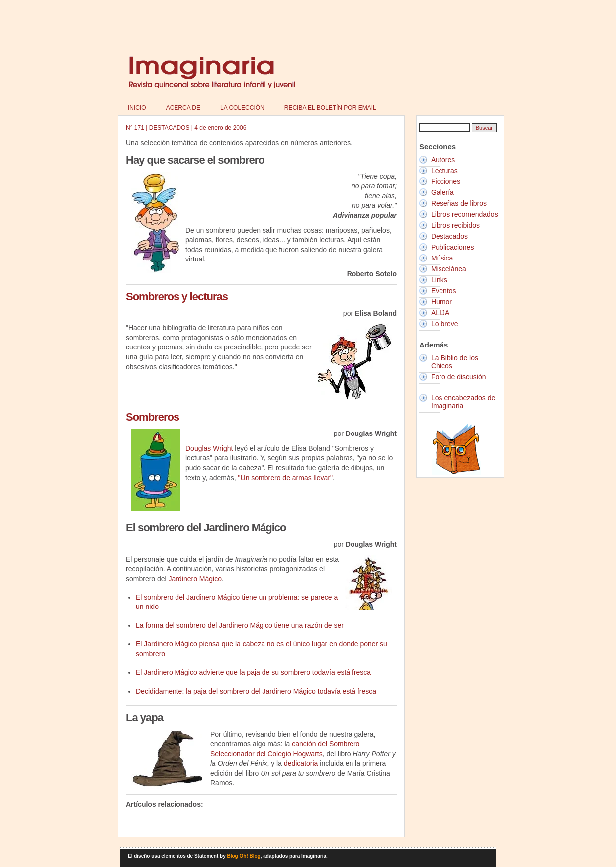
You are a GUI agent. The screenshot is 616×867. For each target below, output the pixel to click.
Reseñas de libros (459, 203)
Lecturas (444, 171)
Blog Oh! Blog (244, 856)
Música (442, 258)
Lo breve (444, 324)
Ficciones (446, 181)
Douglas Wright (209, 448)
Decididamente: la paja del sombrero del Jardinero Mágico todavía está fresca (256, 691)
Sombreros (152, 417)
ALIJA (440, 313)
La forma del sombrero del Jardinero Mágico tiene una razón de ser (240, 625)
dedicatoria (301, 763)
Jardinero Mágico (195, 579)
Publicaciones (452, 247)
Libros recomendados (465, 214)
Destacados (449, 236)
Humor (441, 302)
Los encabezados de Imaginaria (463, 402)
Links (439, 280)
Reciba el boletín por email (330, 108)
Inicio (137, 108)
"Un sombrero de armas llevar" (285, 478)
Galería (442, 192)
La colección (242, 108)
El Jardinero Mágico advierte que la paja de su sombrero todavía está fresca (253, 672)
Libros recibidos (455, 225)
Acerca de (183, 108)
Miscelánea (449, 269)
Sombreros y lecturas (177, 297)
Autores (443, 160)
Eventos (444, 291)
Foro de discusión (459, 377)
